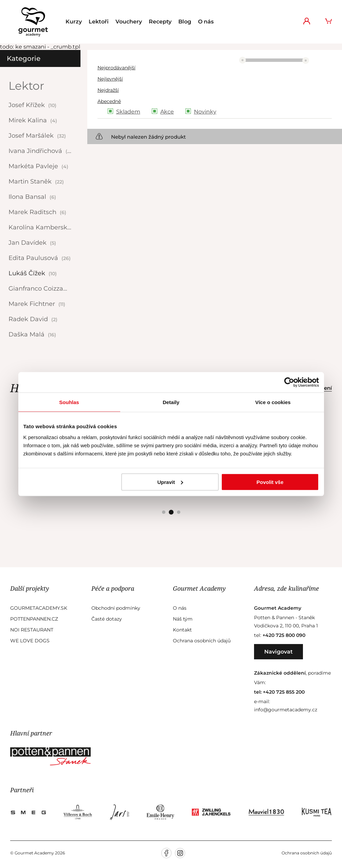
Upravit (170, 482)
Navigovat (278, 652)
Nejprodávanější (116, 68)
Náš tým (183, 619)
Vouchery (129, 22)
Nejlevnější (110, 79)
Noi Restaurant (32, 630)
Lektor (26, 86)
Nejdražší (108, 90)
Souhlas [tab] (69, 402)
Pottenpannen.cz (34, 619)
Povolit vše (270, 482)
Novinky (205, 112)
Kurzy (74, 22)
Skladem (128, 112)
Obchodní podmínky (116, 608)
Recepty (160, 22)
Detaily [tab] (171, 402)
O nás (206, 22)
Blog (185, 22)
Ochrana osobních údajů (202, 641)
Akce (167, 112)
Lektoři (99, 22)
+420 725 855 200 (284, 692)
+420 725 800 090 (284, 635)
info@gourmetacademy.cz (286, 710)
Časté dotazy (107, 619)
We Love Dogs (30, 641)
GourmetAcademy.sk (39, 608)
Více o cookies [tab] (273, 402)
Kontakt (182, 630)
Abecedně (109, 101)
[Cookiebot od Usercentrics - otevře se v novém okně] (289, 382)
